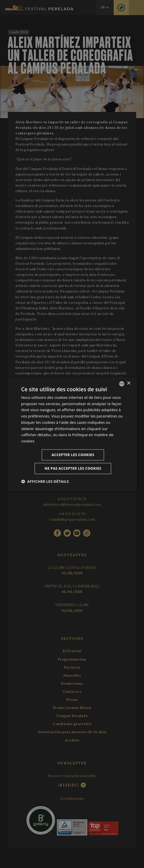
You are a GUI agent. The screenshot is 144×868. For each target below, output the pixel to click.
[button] (45, 481)
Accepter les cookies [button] (73, 455)
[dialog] (72, 434)
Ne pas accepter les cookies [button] (73, 468)
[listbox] (122, 384)
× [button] (129, 383)
